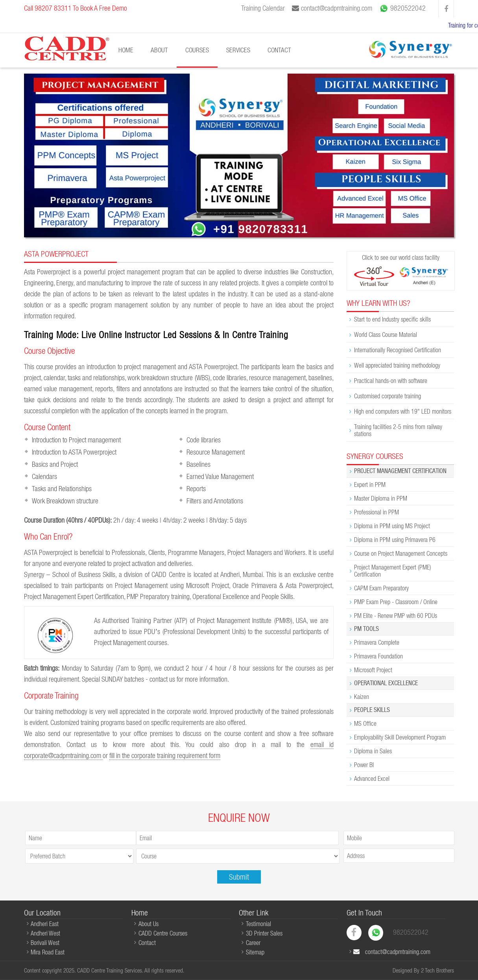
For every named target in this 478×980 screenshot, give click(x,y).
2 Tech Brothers (437, 970)
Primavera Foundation (378, 656)
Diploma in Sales (373, 751)
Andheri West (45, 933)
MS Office (365, 723)
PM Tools (366, 629)
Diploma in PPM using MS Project (392, 526)
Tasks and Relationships (62, 489)
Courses (197, 50)
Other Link (254, 913)
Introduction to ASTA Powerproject (74, 452)
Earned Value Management (220, 476)
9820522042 (402, 9)
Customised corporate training (388, 396)
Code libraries (204, 440)
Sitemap (255, 952)
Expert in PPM (370, 484)
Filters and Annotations (215, 501)
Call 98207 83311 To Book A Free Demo (76, 8)
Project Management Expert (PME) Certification (393, 571)
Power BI (364, 765)
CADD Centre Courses (163, 933)
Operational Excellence (386, 683)
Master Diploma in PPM (381, 498)
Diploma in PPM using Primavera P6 (395, 540)
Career (253, 943)
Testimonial (258, 924)
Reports (196, 489)
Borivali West (45, 943)
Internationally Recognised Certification (398, 350)
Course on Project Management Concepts (401, 553)
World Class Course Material (386, 335)
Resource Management (216, 452)
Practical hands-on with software (391, 381)
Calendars (44, 476)
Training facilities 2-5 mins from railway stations (398, 430)
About (159, 50)
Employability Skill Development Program (400, 737)
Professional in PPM (376, 512)
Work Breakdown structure (65, 501)
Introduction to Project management (76, 440)
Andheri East (45, 924)
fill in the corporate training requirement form (165, 755)
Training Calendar (263, 8)
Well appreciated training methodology (397, 365)
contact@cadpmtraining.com (332, 8)
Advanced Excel (372, 778)
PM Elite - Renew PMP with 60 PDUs (396, 616)
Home (126, 50)
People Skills (372, 710)
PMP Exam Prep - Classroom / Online (396, 602)
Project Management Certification (400, 471)
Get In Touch (364, 913)
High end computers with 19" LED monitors (403, 411)
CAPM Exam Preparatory (381, 588)
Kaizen (362, 697)
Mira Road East (48, 952)
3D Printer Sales (264, 933)
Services (238, 50)
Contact (279, 50)
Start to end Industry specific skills (392, 319)
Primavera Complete (377, 642)
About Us (149, 924)
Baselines (198, 464)
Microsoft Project (373, 670)
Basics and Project (55, 464)
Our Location (42, 913)
